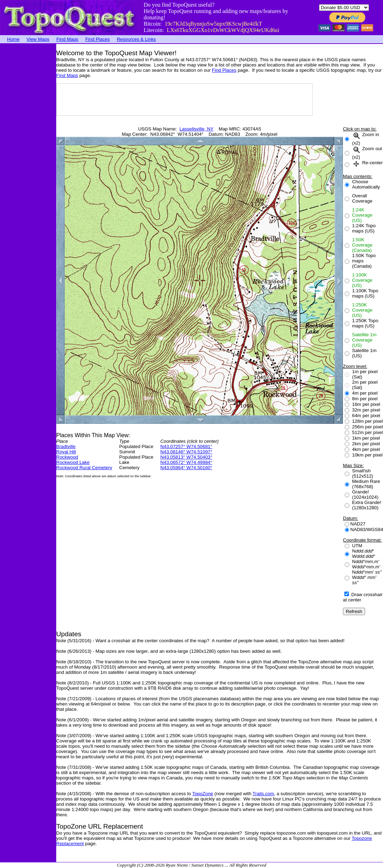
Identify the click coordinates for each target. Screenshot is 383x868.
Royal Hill (66, 452)
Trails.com (263, 794)
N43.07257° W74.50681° (186, 446)
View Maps (38, 39)
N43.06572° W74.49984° (186, 462)
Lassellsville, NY (197, 129)
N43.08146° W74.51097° (186, 452)
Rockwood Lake (73, 462)
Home (13, 39)
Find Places (98, 39)
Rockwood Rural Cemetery (84, 468)
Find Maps (67, 39)
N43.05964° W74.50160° (186, 468)
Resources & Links (136, 39)
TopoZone (203, 794)
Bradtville (66, 446)
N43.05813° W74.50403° (186, 457)
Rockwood (67, 457)
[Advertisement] (28, 149)
